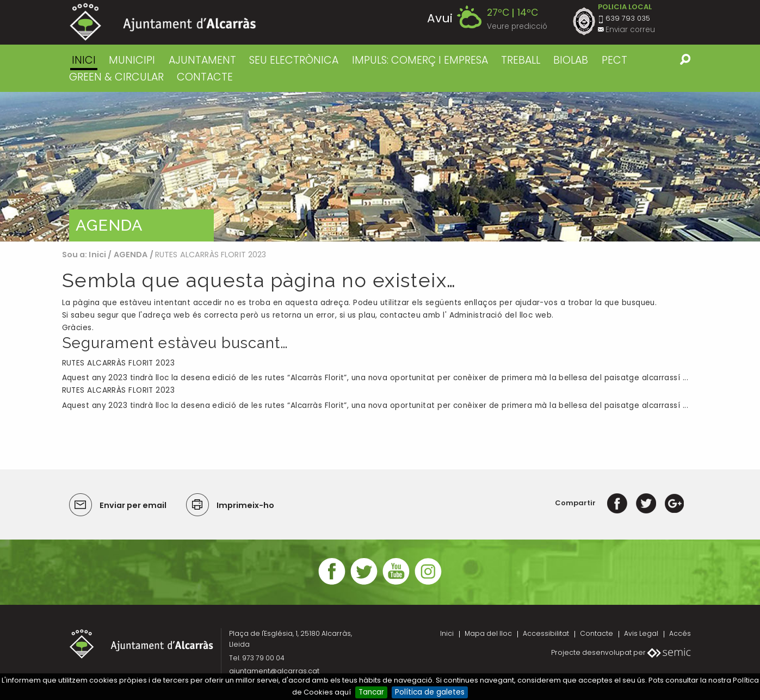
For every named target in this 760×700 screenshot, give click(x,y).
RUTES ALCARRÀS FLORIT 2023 (119, 363)
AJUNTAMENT (202, 60)
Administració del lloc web (501, 315)
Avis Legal (641, 633)
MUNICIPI (132, 60)
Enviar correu (630, 30)
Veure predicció (517, 26)
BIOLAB (571, 60)
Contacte (597, 633)
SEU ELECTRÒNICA (294, 60)
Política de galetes (430, 692)
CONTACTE (205, 77)
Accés (680, 633)
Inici (84, 60)
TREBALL (521, 60)
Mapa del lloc (488, 633)
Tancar (371, 692)
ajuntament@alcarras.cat (274, 671)
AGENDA (131, 255)
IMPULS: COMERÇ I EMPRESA (420, 60)
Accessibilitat (546, 633)
